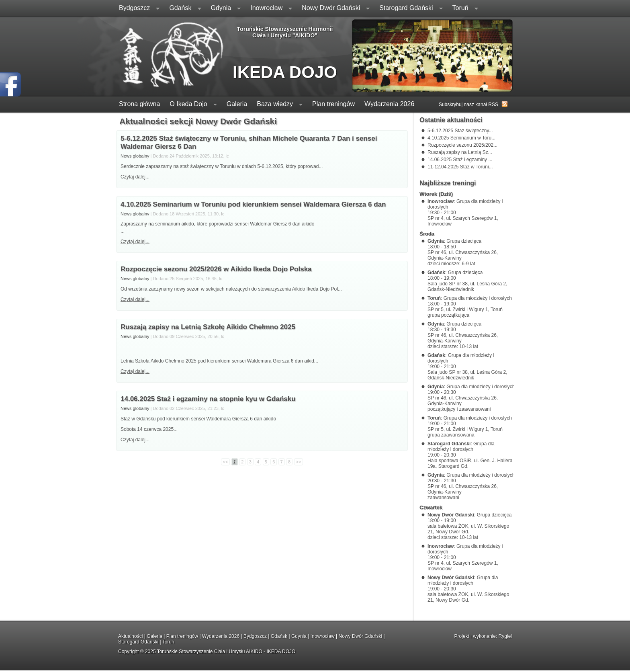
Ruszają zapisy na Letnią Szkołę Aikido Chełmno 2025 (208, 327)
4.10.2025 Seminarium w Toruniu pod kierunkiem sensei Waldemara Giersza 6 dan (253, 204)
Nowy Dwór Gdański (333, 9)
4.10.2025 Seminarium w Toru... (461, 138)
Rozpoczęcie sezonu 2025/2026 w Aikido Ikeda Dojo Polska (216, 269)
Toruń (463, 9)
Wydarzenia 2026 (389, 104)
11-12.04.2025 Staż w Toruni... (460, 167)
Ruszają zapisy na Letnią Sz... (460, 152)
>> (299, 462)
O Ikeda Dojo (191, 105)
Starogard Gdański (408, 9)
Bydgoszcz (137, 9)
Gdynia (224, 9)
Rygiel (505, 636)
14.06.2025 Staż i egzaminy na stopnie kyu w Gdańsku (208, 399)
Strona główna (139, 104)
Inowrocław (269, 9)
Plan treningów (333, 104)
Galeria (237, 104)
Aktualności (130, 636)
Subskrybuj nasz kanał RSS (468, 104)
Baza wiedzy (277, 105)
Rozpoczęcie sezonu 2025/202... (462, 145)
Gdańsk (183, 9)
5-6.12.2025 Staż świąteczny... (460, 131)
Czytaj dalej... (135, 177)
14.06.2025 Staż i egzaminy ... (460, 160)
